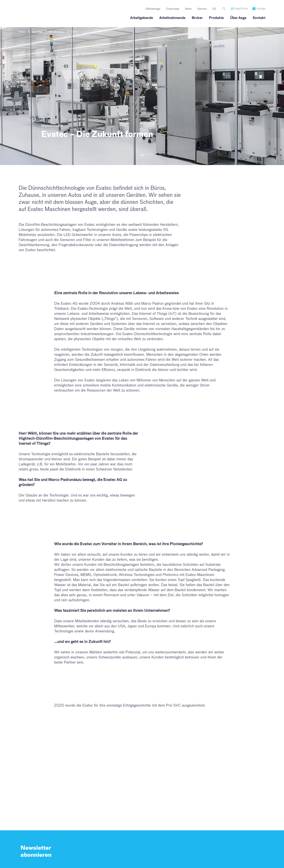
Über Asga (238, 18)
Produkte (216, 18)
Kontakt (259, 18)
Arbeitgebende (141, 18)
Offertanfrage (153, 9)
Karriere (202, 9)
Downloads (173, 9)
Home (22, 32)
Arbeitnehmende (172, 18)
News (188, 9)
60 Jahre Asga (57, 32)
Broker (197, 18)
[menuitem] (214, 9)
